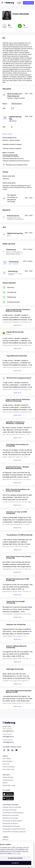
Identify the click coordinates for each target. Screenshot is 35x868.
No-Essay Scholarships (10, 810)
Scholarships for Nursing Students (13, 813)
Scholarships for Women (10, 823)
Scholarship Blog (8, 780)
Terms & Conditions (9, 767)
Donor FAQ (6, 764)
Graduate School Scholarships (12, 807)
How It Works (7, 759)
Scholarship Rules (8, 777)
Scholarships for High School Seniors (14, 829)
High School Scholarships (10, 818)
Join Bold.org (28, 3)
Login (19, 3)
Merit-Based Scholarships (10, 815)
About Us (5, 839)
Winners (5, 783)
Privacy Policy (17, 854)
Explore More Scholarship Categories (14, 832)
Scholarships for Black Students (12, 821)
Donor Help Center (8, 769)
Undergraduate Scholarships (11, 826)
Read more (17, 325)
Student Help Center (9, 785)
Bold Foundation (8, 761)
